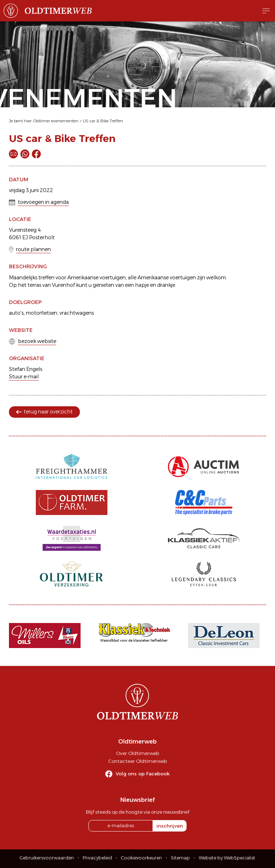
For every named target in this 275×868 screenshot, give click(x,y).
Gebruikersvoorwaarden (47, 858)
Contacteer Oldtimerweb (137, 761)
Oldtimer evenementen (56, 121)
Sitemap (180, 858)
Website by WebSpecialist (227, 858)
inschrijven (170, 826)
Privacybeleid (97, 858)
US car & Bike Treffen (103, 121)
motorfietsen (42, 313)
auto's (16, 313)
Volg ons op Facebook (143, 774)
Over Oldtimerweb (137, 753)
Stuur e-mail (24, 377)
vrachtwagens (77, 313)
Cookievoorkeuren (141, 858)
